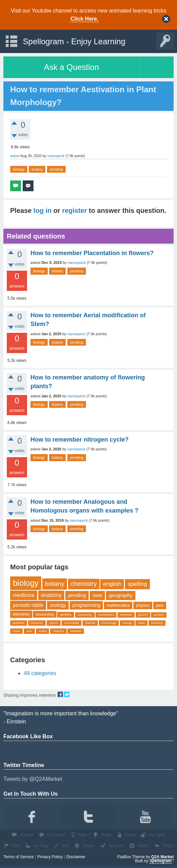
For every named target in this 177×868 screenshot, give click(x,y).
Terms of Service (18, 857)
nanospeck (77, 263)
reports (54, 623)
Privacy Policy (50, 857)
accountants (72, 623)
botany (37, 169)
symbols (159, 615)
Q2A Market (162, 857)
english (112, 584)
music (16, 631)
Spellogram (161, 861)
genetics (66, 615)
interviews (126, 615)
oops (29, 631)
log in (42, 210)
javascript (19, 623)
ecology (127, 623)
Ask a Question (72, 67)
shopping (58, 631)
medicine (24, 595)
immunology (109, 623)
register (74, 210)
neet (97, 595)
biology (19, 169)
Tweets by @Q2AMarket (33, 779)
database (76, 631)
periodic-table (28, 605)
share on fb (60, 694)
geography (121, 595)
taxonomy (157, 623)
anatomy (51, 595)
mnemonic (37, 623)
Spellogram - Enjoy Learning (74, 41)
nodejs (43, 631)
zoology (58, 605)
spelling (137, 584)
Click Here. (84, 19)
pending (56, 169)
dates (141, 623)
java (160, 605)
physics (143, 605)
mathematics (118, 605)
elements (21, 614)
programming (86, 605)
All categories (40, 673)
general (143, 615)
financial (90, 623)
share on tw (67, 694)
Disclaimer (76, 857)
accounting (45, 614)
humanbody (85, 615)
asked (15, 156)
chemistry (84, 584)
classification (106, 615)
